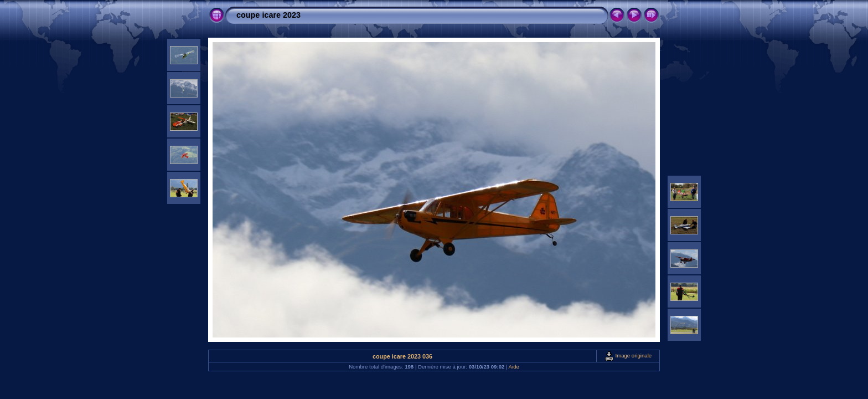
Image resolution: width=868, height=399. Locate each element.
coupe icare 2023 (268, 15)
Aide (514, 367)
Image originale (628, 355)
